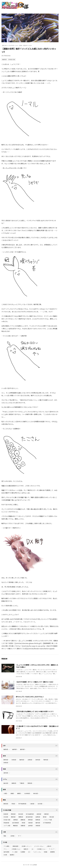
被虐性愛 (4, 59)
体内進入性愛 (12, 59)
